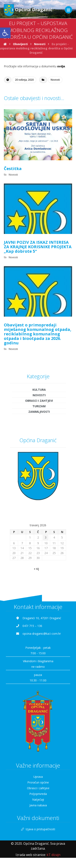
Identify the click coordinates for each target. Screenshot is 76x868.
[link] (5, 33)
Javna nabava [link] (38, 805)
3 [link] (46, 537)
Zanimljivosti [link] (39, 412)
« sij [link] (36, 569)
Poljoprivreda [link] (38, 794)
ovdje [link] (61, 66)
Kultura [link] (39, 390)
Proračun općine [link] (38, 782)
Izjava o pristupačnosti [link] (38, 829)
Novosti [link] (55, 80)
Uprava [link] (38, 777)
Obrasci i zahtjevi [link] (39, 401)
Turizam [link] (39, 406)
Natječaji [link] (38, 800)
